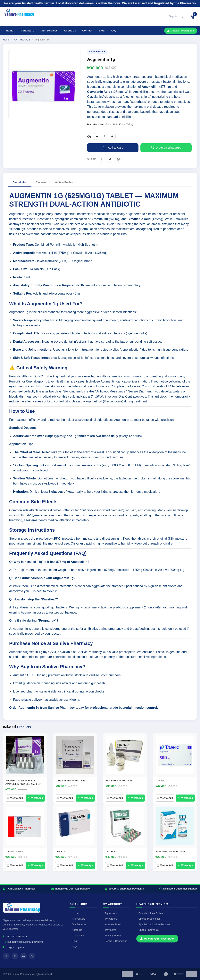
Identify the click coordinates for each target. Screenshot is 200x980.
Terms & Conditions (116, 941)
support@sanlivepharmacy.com (25, 942)
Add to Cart (113, 148)
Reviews (41, 182)
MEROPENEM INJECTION (70, 781)
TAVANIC (160, 781)
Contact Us (78, 936)
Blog (102, 31)
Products (27, 31)
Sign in (173, 16)
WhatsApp (35, 798)
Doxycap (111, 852)
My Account (112, 913)
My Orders (111, 919)
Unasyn (61, 852)
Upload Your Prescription (157, 939)
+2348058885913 (17, 937)
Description (20, 182)
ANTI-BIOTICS (22, 40)
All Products (78, 919)
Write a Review (64, 182)
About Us (70, 31)
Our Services (49, 31)
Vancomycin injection (170, 852)
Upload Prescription (181, 31)
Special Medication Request (154, 924)
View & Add (15, 798)
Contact (87, 31)
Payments (111, 930)
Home (10, 31)
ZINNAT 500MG (14, 852)
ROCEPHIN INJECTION (119, 781)
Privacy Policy (113, 936)
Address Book (113, 924)
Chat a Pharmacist (149, 930)
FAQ (113, 31)
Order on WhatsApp (166, 148)
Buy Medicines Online (151, 913)
